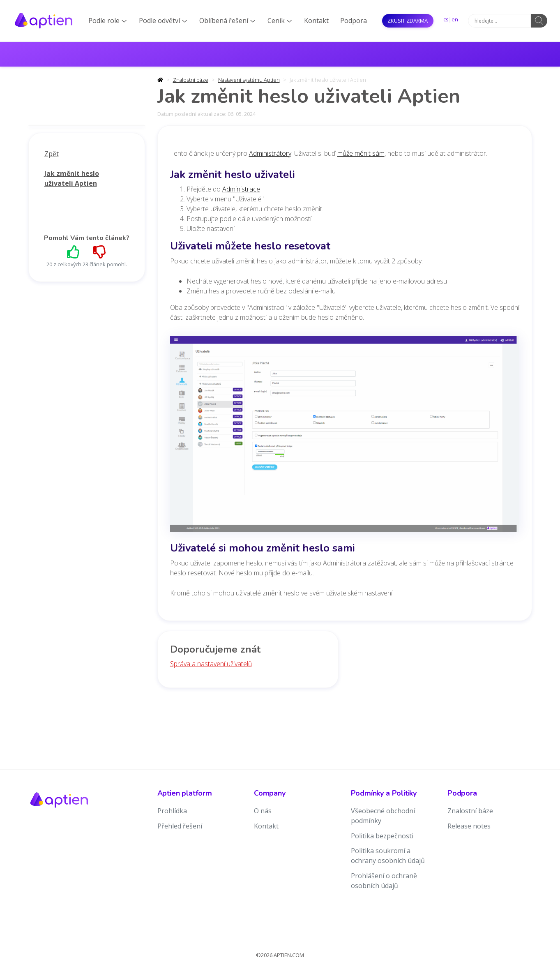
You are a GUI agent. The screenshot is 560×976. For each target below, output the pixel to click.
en (455, 19)
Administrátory (270, 153)
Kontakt (316, 21)
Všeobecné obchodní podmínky (383, 816)
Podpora (354, 21)
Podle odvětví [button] (163, 21)
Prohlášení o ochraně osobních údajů (384, 881)
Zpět (52, 154)
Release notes (469, 826)
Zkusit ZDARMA (408, 21)
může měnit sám (361, 153)
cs (446, 19)
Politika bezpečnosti (382, 836)
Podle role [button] (108, 21)
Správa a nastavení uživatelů (211, 664)
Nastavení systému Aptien (249, 80)
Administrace (241, 189)
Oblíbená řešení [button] (227, 21)
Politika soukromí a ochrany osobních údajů (388, 856)
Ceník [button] (280, 21)
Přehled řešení (180, 826)
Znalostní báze (191, 80)
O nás (263, 811)
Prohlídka (172, 811)
